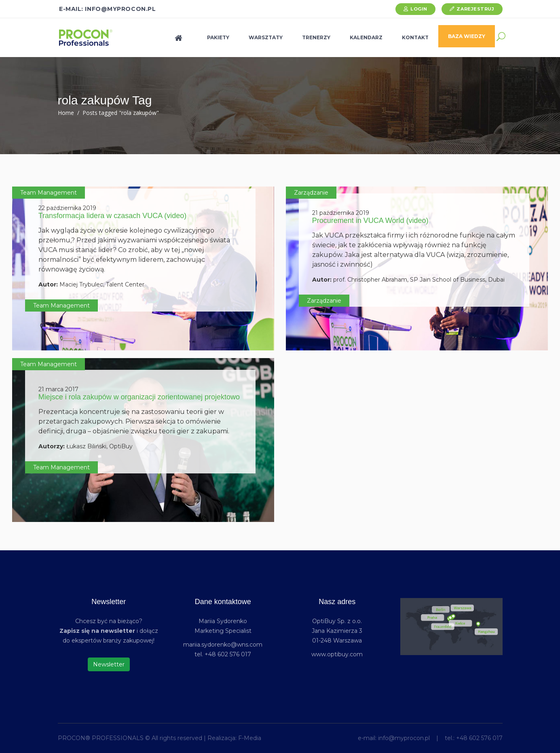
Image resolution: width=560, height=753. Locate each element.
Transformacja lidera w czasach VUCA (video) (112, 216)
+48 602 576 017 (479, 738)
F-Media (250, 738)
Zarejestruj (475, 9)
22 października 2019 (67, 208)
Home (66, 113)
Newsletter (109, 664)
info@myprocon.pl (404, 738)
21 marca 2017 (58, 389)
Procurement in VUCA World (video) (370, 221)
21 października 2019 (341, 213)
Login (419, 9)
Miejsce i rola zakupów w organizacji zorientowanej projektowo (139, 397)
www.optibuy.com (337, 654)
